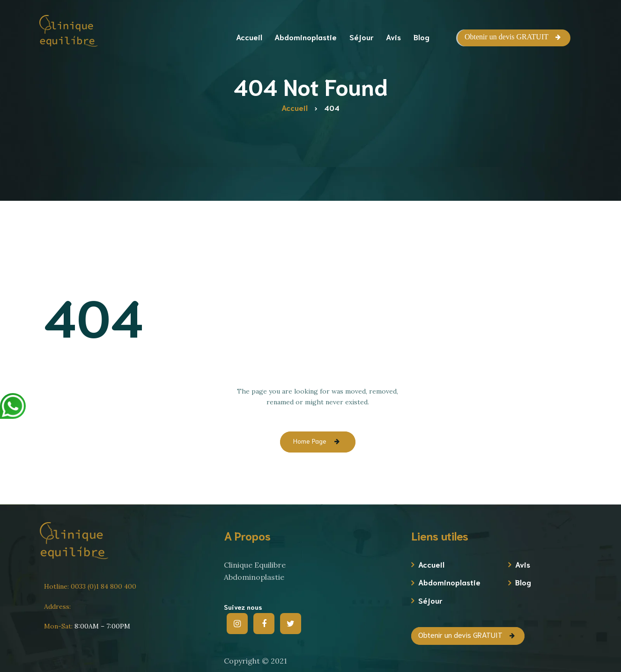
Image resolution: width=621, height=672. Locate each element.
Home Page (310, 441)
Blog (523, 582)
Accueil (431, 564)
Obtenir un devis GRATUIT (506, 37)
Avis (523, 564)
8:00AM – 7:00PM (87, 626)
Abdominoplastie (449, 582)
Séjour (430, 600)
